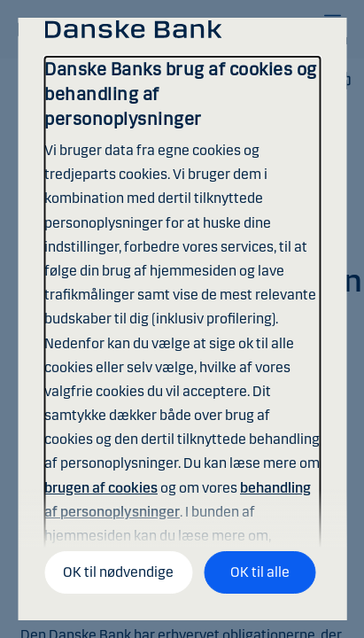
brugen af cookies (101, 488)
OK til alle (260, 572)
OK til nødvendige (118, 572)
